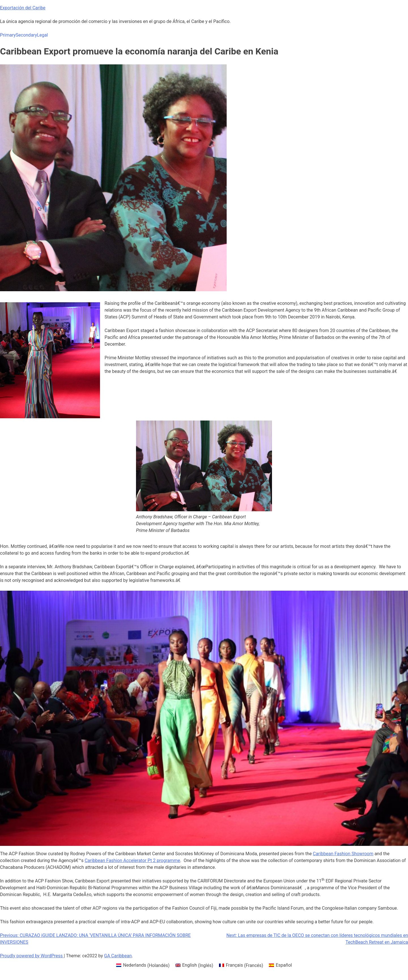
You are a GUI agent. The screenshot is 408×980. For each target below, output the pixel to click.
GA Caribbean (118, 956)
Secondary (26, 35)
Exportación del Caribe (23, 8)
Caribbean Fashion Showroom (343, 854)
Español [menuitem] (284, 965)
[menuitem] (143, 966)
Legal (42, 35)
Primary (8, 35)
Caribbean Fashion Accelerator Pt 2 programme (132, 860)
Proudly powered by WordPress (32, 956)
